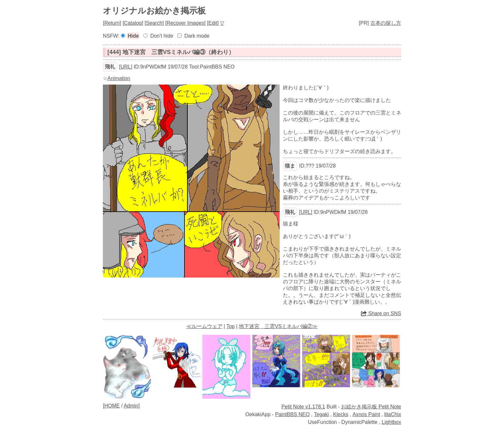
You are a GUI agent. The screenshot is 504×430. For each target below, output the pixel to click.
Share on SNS (381, 313)
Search (154, 23)
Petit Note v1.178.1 (303, 407)
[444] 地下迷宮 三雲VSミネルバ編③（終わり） (171, 52)
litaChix (393, 414)
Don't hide (162, 36)
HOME (112, 406)
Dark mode (197, 36)
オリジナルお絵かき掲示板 (154, 11)
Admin (131, 406)
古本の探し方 (386, 23)
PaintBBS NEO (292, 414)
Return (112, 23)
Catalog (133, 23)
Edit (213, 23)
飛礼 (110, 67)
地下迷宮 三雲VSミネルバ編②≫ (278, 326)
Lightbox (392, 422)
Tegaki (321, 414)
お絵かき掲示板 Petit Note (371, 407)
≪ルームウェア (204, 326)
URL (126, 67)
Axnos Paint (366, 414)
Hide (133, 36)
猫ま (290, 166)
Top (230, 326)
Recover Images (185, 23)
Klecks (341, 414)
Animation (119, 78)
